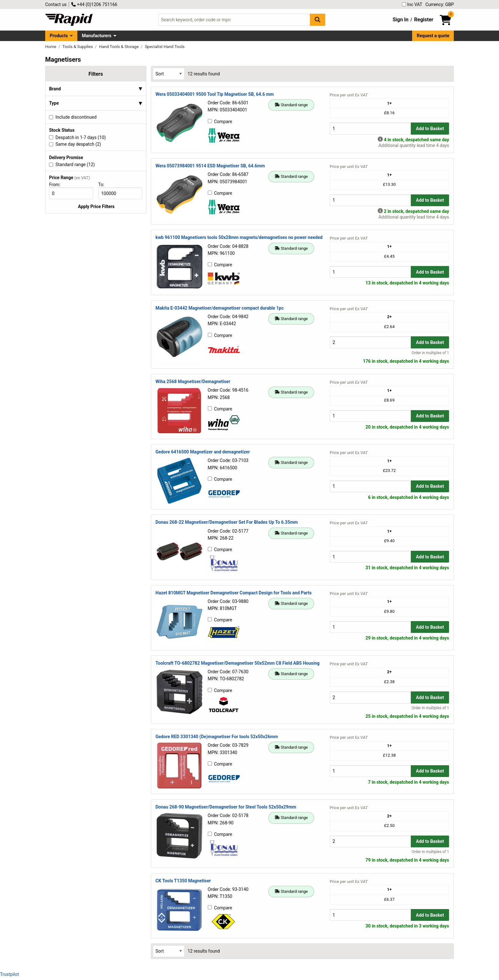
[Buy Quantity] (370, 128)
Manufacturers (97, 36)
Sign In (401, 20)
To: (104, 185)
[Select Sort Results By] (169, 74)
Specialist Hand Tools (165, 47)
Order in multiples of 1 (430, 353)
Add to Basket (430, 129)
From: (57, 185)
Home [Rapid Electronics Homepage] (51, 47)
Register (424, 20)
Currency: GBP (440, 4)
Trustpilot (9, 974)
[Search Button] (318, 20)
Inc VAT (412, 4)
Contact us (56, 4)
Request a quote (433, 36)
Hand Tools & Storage (119, 47)
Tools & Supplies (78, 47)
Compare (220, 122)
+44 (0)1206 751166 (94, 4)
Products (59, 36)
